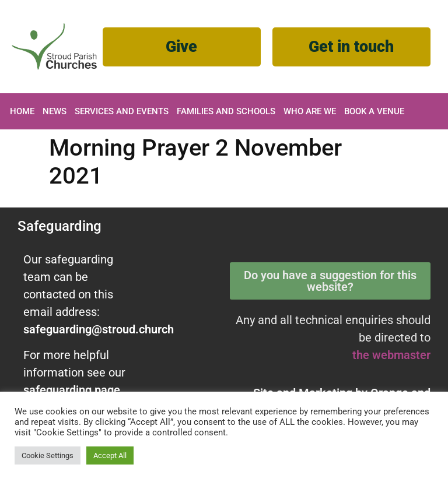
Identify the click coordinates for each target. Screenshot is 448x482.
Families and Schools (226, 111)
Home (22, 111)
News (55, 111)
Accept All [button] (110, 455)
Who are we (310, 111)
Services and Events (122, 111)
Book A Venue (374, 111)
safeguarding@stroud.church (99, 329)
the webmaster (391, 355)
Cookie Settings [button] (48, 455)
